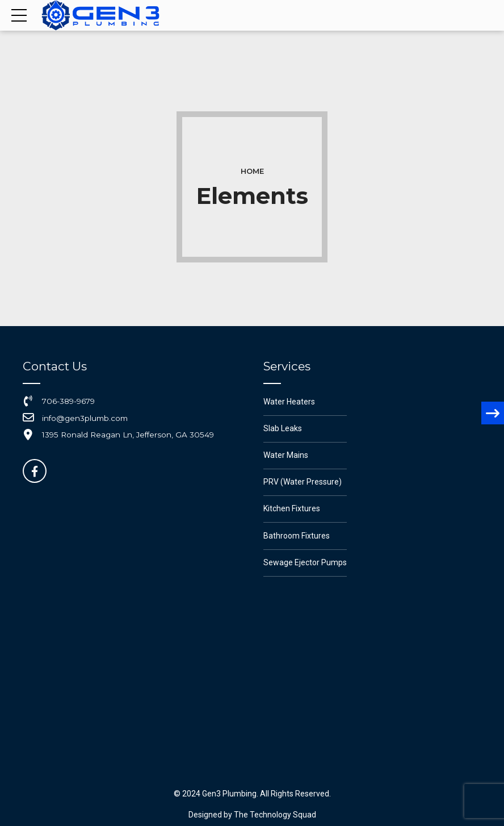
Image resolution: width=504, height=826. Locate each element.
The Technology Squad (274, 815)
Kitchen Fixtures (292, 508)
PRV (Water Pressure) (303, 482)
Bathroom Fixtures (297, 536)
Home (252, 171)
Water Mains (286, 455)
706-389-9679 (68, 401)
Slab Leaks (283, 428)
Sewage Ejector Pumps (305, 562)
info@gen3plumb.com (85, 418)
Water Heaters (289, 402)
